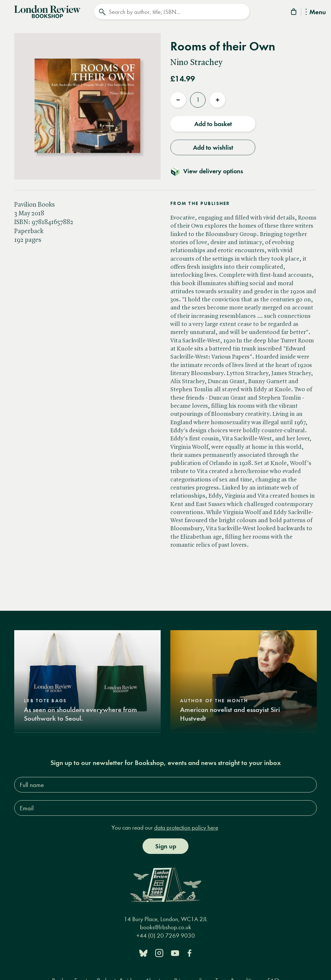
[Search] (172, 12)
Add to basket (213, 124)
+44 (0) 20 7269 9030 (166, 936)
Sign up (166, 846)
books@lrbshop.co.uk (165, 927)
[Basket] (294, 13)
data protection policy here (186, 828)
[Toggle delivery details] (211, 171)
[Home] (47, 11)
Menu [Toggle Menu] (316, 12)
